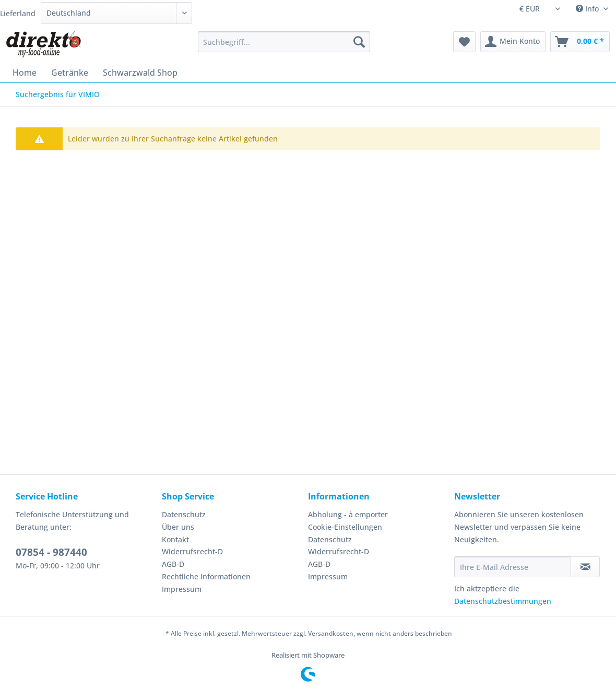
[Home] (25, 73)
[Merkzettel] (464, 42)
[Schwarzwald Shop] (140, 73)
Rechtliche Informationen (206, 576)
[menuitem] (284, 47)
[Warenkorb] (580, 42)
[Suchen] (359, 42)
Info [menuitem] (588, 9)
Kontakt (175, 539)
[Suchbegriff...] (284, 42)
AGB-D (173, 564)
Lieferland (18, 13)
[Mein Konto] (513, 42)
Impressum (182, 589)
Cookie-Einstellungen (345, 527)
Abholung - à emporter (348, 514)
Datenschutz (184, 514)
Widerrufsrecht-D (192, 551)
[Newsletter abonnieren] (585, 567)
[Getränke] (70, 73)
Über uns (178, 527)
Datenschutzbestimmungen (503, 601)
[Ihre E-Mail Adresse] (513, 567)
